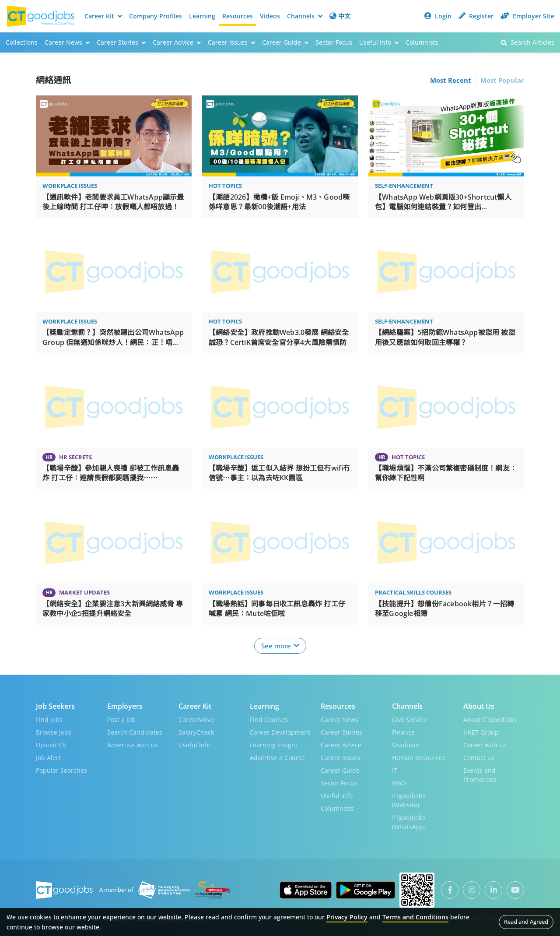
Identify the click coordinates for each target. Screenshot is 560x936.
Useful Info (194, 745)
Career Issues (341, 758)
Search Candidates (135, 732)
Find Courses (269, 720)
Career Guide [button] (285, 42)
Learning (202, 16)
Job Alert (48, 758)
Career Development (280, 732)
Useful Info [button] (379, 42)
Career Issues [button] (231, 42)
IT (395, 770)
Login (438, 16)
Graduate (406, 745)
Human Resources (419, 758)
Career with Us (485, 745)
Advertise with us (133, 745)
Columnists (422, 42)
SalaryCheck (196, 732)
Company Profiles (156, 16)
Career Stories (341, 732)
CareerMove (196, 720)
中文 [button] (340, 16)
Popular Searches (61, 770)
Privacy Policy (347, 917)
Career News (339, 720)
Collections (22, 42)
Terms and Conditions (415, 917)
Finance (403, 732)
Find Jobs (49, 720)
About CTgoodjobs (490, 720)
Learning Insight (274, 745)
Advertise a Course (277, 758)
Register (476, 16)
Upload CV (51, 745)
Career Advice (341, 745)
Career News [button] (67, 42)
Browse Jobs (54, 732)
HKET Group (481, 732)
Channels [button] (305, 16)
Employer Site (527, 16)
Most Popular (502, 80)
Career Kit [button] (103, 16)
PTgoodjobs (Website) (409, 800)
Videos (270, 16)
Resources (238, 16)
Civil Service (409, 720)
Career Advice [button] (177, 42)
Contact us (479, 758)
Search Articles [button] (528, 42)
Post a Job (121, 720)
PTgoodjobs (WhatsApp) (409, 822)
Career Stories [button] (121, 42)
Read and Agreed (526, 922)
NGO (399, 783)
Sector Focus (334, 42)
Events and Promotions (480, 775)
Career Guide (340, 770)
